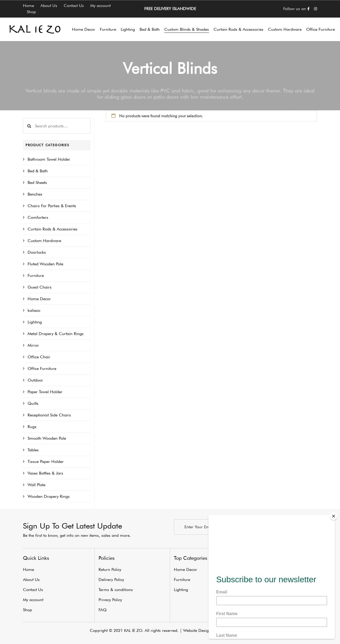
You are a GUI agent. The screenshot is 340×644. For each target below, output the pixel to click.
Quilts (33, 403)
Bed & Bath (38, 171)
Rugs (32, 427)
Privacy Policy (110, 600)
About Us (49, 6)
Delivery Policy (111, 580)
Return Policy (110, 569)
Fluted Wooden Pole (45, 264)
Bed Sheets (37, 183)
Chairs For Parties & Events (52, 206)
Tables (33, 450)
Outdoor (35, 380)
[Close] (334, 516)
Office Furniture (42, 368)
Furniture (36, 276)
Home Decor (39, 299)
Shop (31, 12)
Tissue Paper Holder (46, 461)
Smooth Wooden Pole (47, 438)
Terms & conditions (116, 590)
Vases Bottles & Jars (45, 473)
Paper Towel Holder (45, 392)
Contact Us (74, 6)
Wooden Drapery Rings (49, 496)
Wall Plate (37, 485)
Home (29, 6)
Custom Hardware (44, 241)
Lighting (35, 322)
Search (29, 126)
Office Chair (39, 357)
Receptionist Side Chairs (49, 415)
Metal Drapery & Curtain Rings (56, 334)
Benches (35, 194)
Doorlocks (37, 252)
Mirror (33, 345)
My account (100, 6)
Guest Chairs (40, 287)
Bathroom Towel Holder (49, 159)
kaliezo (34, 310)
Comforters (38, 217)
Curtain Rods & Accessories (52, 229)
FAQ (103, 610)
